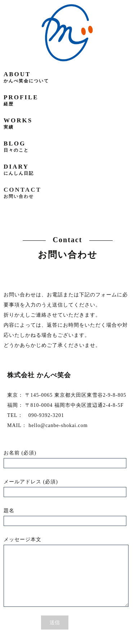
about (26, 77)
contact (22, 193)
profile (21, 100)
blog (16, 146)
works (18, 123)
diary (19, 169)
